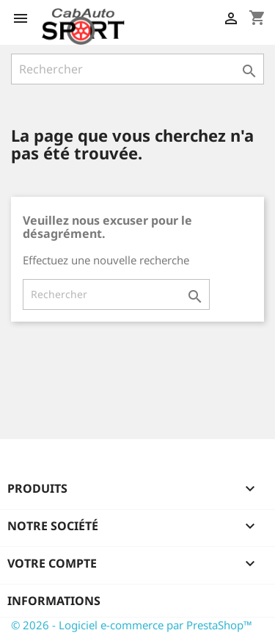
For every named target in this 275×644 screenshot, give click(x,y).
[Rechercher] (137, 69)
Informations (54, 601)
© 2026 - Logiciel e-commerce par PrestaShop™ (132, 625)
